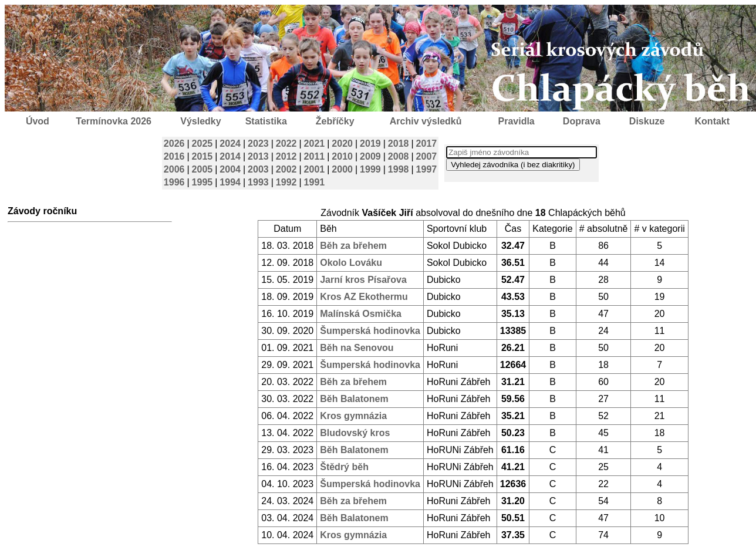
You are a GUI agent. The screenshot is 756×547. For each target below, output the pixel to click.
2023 (258, 143)
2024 (230, 143)
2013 (258, 156)
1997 (427, 169)
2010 (342, 156)
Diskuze (647, 121)
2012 (286, 156)
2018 (399, 143)
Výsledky (200, 121)
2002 (286, 169)
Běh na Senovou (357, 348)
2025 (203, 143)
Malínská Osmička (361, 314)
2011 (315, 156)
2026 (174, 143)
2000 (342, 169)
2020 (342, 143)
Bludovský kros (355, 433)
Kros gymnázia (353, 416)
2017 (427, 143)
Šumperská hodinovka (370, 331)
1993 (258, 182)
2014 (230, 156)
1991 (315, 182)
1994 (230, 182)
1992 (286, 182)
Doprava (582, 121)
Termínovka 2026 (114, 121)
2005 (203, 169)
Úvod (38, 121)
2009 (370, 156)
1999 (370, 169)
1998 (399, 169)
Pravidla (516, 121)
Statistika (266, 121)
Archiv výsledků (426, 121)
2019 (370, 143)
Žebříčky (335, 121)
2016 (174, 156)
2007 (427, 156)
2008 (399, 156)
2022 (286, 143)
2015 (203, 156)
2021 (315, 143)
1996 (174, 182)
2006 (174, 169)
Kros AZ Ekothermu (364, 297)
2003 (258, 169)
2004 (230, 169)
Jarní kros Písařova (363, 280)
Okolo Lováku (351, 263)
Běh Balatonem (354, 399)
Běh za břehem (353, 246)
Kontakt (713, 121)
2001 (315, 169)
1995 (203, 182)
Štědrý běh (344, 467)
